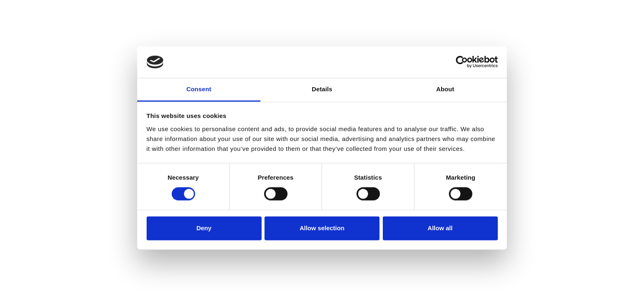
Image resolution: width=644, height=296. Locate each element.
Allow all (440, 228)
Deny (204, 228)
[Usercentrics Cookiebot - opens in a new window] (462, 62)
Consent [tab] (199, 89)
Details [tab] (322, 89)
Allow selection (322, 228)
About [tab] (445, 89)
